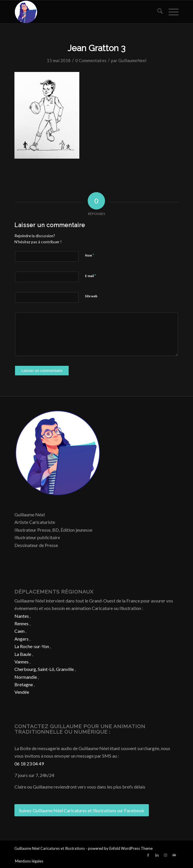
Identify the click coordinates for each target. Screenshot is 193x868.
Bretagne (24, 684)
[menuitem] (157, 12)
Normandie (26, 677)
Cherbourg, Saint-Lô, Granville (44, 669)
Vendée (22, 692)
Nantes (22, 616)
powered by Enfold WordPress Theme (120, 848)
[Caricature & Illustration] (80, 12)
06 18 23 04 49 (29, 764)
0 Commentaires (91, 60)
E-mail (91, 276)
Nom (90, 255)
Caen (19, 631)
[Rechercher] (157, 12)
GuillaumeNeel (132, 60)
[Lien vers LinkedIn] (157, 855)
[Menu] (171, 12)
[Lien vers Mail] (174, 855)
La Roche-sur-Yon (32, 646)
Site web (91, 296)
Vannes (21, 662)
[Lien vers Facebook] (148, 855)
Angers (21, 639)
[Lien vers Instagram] (166, 855)
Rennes (21, 623)
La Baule (23, 654)
